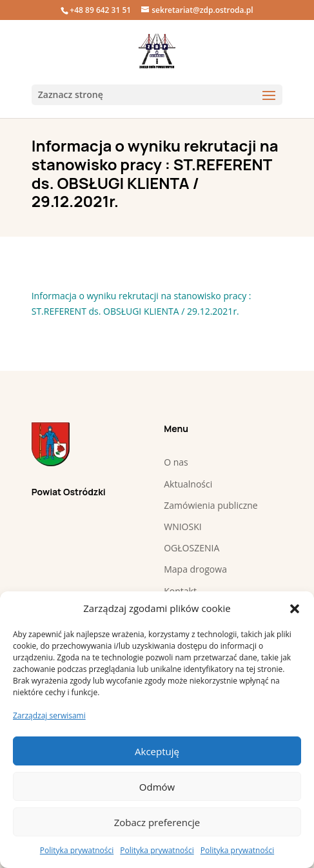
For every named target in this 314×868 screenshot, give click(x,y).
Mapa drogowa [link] (195, 569)
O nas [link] (176, 462)
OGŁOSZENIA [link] (191, 548)
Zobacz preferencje (157, 822)
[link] (157, 51)
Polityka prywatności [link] (77, 850)
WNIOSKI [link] (182, 527)
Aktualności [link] (188, 484)
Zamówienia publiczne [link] (211, 505)
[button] (295, 609)
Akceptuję (157, 751)
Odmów (157, 787)
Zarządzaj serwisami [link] (49, 715)
